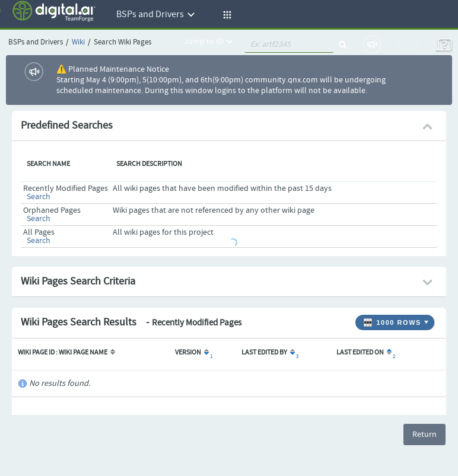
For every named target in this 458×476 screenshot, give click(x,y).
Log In (408, 44)
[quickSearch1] (289, 44)
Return (424, 435)
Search (39, 197)
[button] (225, 15)
